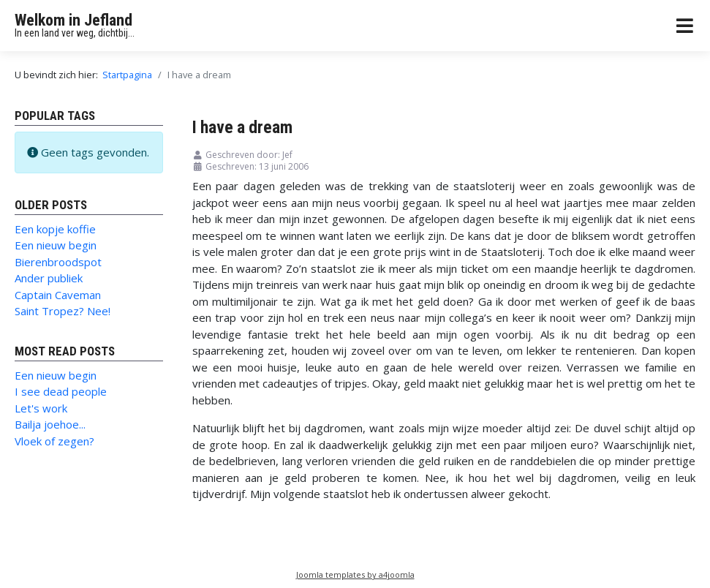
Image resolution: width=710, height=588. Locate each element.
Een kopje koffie (55, 229)
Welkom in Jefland (73, 20)
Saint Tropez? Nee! (63, 311)
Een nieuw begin (56, 245)
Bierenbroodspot (58, 262)
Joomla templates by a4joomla (355, 574)
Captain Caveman (58, 295)
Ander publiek (49, 278)
